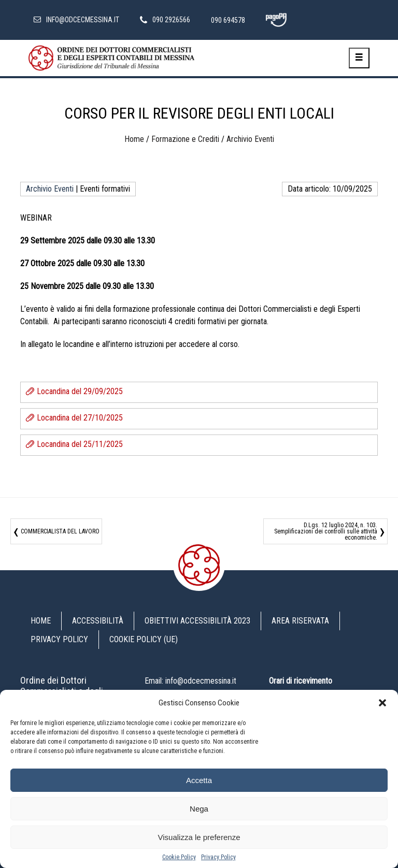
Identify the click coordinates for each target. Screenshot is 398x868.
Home (134, 139)
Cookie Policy (179, 857)
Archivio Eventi (250, 139)
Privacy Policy (218, 857)
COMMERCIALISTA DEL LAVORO (60, 531)
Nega (199, 809)
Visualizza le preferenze (199, 837)
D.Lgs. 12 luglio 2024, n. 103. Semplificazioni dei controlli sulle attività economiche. (326, 531)
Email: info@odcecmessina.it (190, 681)
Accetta (199, 780)
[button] (382, 703)
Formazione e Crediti (185, 139)
